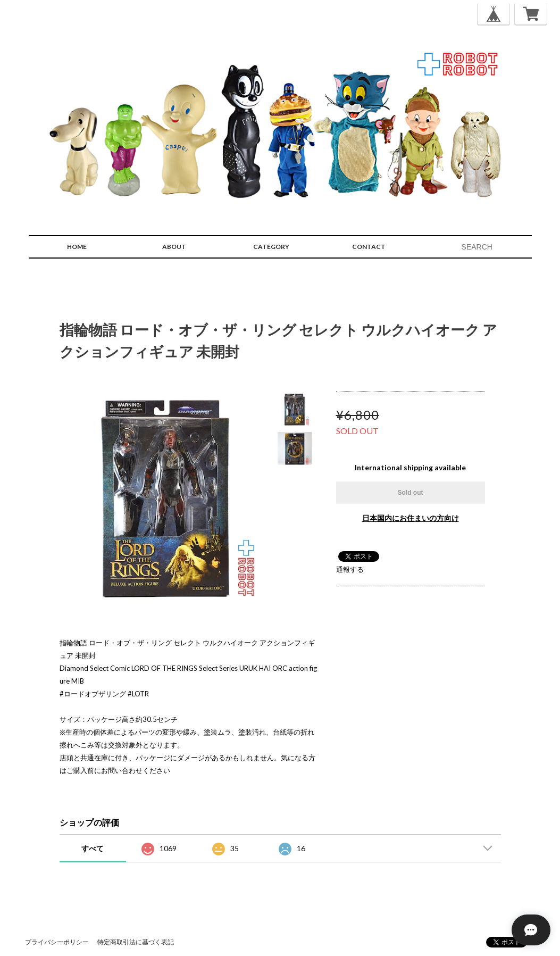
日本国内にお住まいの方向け (411, 518)
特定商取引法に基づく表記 (136, 942)
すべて (93, 848)
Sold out (411, 493)
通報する (350, 569)
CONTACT (369, 247)
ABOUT (174, 247)
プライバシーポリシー (57, 942)
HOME (77, 247)
